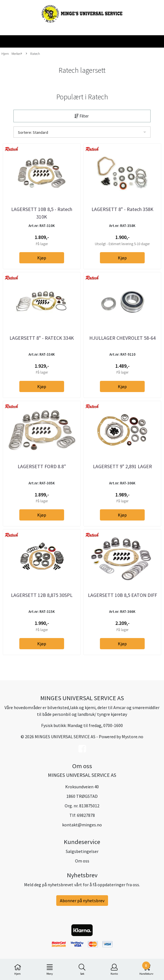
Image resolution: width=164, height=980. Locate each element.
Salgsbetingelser (82, 851)
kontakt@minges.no (82, 825)
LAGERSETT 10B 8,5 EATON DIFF (122, 595)
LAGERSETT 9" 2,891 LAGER (122, 466)
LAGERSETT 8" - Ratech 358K (122, 209)
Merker (17, 54)
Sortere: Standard (33, 132)
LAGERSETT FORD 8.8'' (42, 466)
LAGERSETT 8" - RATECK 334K (42, 338)
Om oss (82, 861)
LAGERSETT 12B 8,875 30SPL (42, 595)
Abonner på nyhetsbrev (82, 901)
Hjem (5, 53)
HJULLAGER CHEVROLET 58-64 (122, 338)
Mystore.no (133, 737)
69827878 (86, 815)
